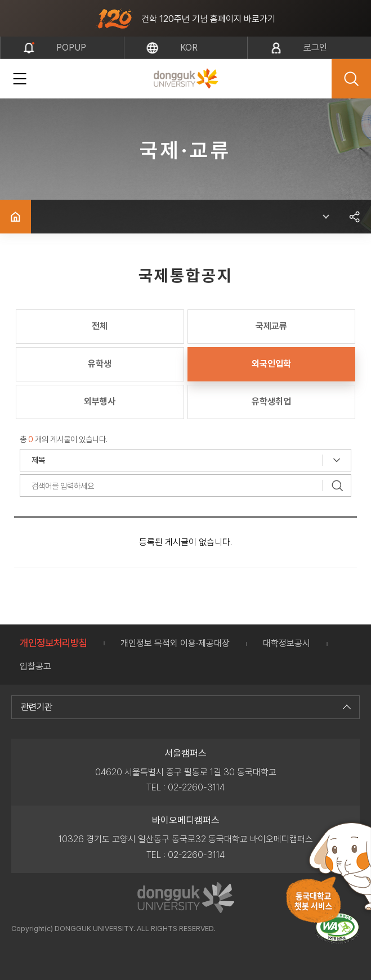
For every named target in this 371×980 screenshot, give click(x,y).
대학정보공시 (287, 643)
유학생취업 (271, 401)
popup (71, 48)
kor (189, 48)
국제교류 (271, 326)
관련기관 (184, 707)
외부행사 (100, 401)
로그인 (315, 48)
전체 (100, 326)
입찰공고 (35, 666)
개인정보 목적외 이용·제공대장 (175, 643)
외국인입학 (271, 364)
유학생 (100, 364)
